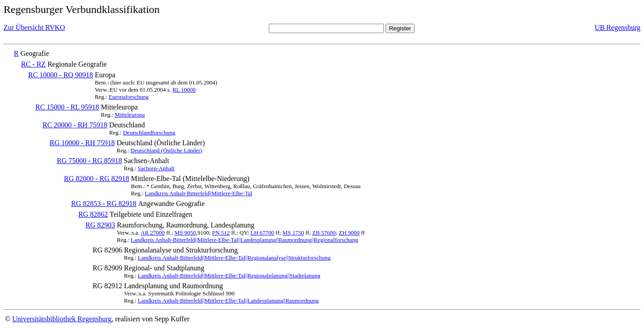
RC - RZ (33, 64)
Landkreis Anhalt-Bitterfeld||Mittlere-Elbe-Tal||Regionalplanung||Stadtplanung (229, 275)
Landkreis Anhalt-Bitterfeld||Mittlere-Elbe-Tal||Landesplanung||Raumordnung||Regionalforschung (244, 240)
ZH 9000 (349, 233)
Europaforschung (129, 97)
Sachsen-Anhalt (156, 168)
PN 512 (221, 233)
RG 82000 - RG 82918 (97, 179)
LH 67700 (262, 233)
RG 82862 (93, 214)
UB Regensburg (618, 27)
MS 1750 (293, 233)
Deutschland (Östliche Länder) (166, 150)
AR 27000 (153, 233)
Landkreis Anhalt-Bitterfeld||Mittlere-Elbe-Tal (199, 193)
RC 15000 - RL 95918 (67, 107)
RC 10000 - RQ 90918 (61, 75)
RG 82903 (100, 225)
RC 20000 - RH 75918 (75, 125)
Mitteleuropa (130, 115)
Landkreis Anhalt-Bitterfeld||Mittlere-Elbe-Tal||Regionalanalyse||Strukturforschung (234, 258)
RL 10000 (184, 90)
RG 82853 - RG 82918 (104, 204)
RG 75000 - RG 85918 (89, 161)
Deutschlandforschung (149, 132)
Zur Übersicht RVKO (34, 27)
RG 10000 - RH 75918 (82, 143)
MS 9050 (185, 233)
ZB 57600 (324, 233)
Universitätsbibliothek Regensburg (62, 319)
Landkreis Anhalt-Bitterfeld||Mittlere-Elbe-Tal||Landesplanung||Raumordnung (228, 301)
